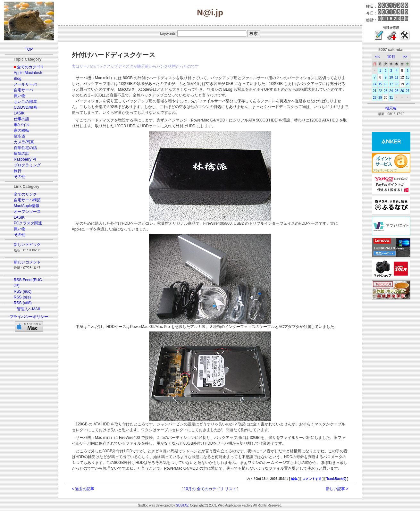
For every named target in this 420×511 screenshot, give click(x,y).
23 (386, 91)
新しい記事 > (337, 489)
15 (380, 84)
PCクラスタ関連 (28, 223)
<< (377, 57)
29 (380, 98)
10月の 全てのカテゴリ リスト (210, 489)
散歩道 (20, 136)
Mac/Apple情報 (27, 206)
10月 (391, 57)
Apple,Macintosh (28, 73)
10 (391, 77)
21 (375, 91)
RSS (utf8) (23, 303)
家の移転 (21, 130)
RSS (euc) (23, 291)
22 (380, 91)
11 (397, 77)
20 (408, 84)
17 (391, 84)
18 (397, 84)
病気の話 (21, 154)
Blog (18, 79)
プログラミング (27, 165)
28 (375, 98)
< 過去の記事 (83, 489)
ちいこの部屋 (25, 102)
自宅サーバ (23, 90)
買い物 (20, 96)
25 (397, 91)
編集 (294, 479)
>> (405, 57)
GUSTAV (182, 505)
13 (408, 77)
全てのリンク (25, 194)
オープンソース (27, 212)
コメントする (312, 479)
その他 (20, 177)
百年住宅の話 (25, 148)
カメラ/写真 (24, 142)
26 (402, 91)
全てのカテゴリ (30, 67)
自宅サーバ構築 (27, 200)
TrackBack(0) (336, 479)
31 (391, 98)
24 (391, 91)
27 (408, 91)
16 (386, 84)
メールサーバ (25, 84)
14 (375, 84)
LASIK (19, 113)
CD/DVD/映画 (25, 107)
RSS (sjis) (22, 297)
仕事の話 (21, 119)
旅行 (18, 171)
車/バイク (22, 125)
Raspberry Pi (25, 159)
